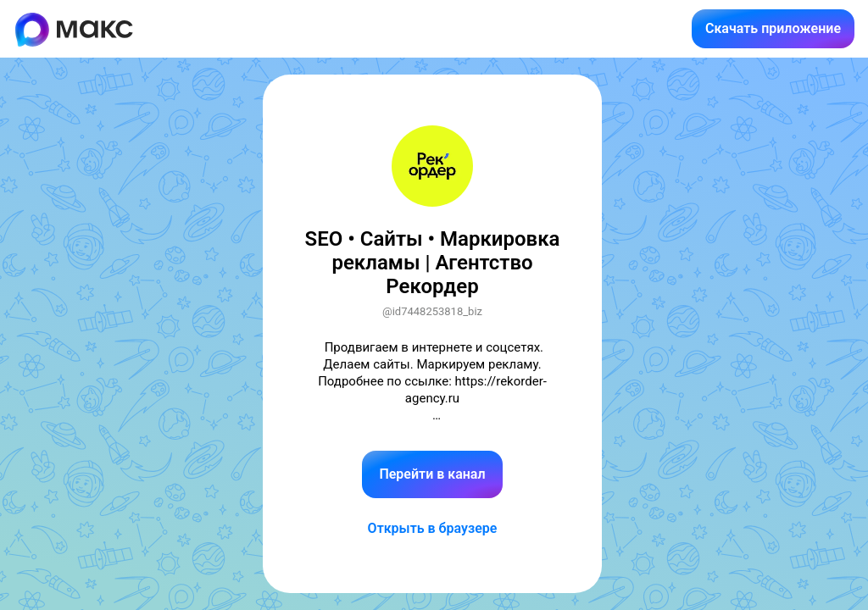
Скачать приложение (773, 28)
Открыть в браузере (433, 528)
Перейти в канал (432, 474)
